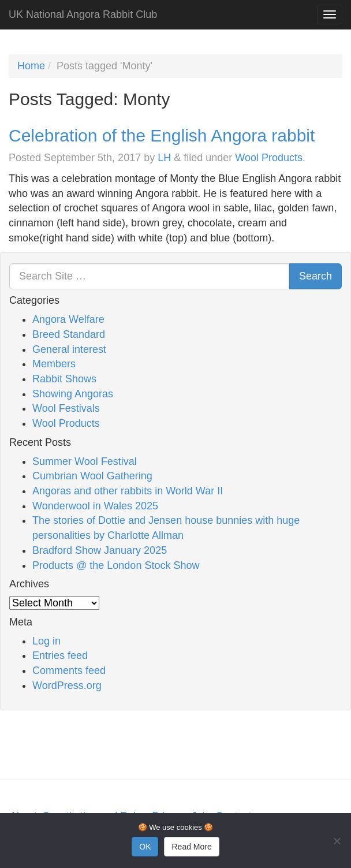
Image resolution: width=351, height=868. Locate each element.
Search (315, 276)
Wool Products (269, 158)
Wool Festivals (66, 408)
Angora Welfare (68, 319)
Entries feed (60, 655)
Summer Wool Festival (85, 461)
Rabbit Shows (64, 379)
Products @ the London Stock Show (116, 565)
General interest (69, 349)
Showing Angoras (73, 394)
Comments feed (69, 670)
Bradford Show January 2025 (100, 550)
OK (145, 847)
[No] (337, 841)
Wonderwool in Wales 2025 (95, 506)
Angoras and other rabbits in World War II (128, 491)
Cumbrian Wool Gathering (92, 476)
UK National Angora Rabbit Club (83, 14)
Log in (46, 641)
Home (31, 66)
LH (164, 158)
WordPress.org (67, 686)
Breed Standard (69, 334)
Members (54, 364)
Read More (191, 847)
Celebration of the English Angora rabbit (162, 135)
